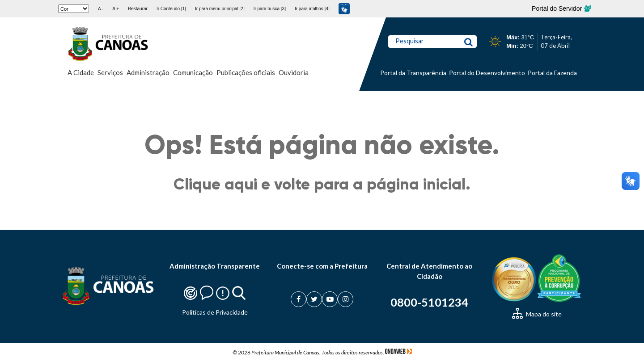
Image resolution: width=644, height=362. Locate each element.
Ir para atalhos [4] (312, 9)
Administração (148, 72)
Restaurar (138, 9)
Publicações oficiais (246, 72)
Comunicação (193, 72)
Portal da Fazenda (552, 73)
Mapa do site (537, 314)
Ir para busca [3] (270, 9)
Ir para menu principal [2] (220, 9)
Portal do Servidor (561, 8)
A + (116, 9)
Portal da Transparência (413, 73)
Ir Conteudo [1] (171, 9)
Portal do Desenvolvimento (487, 73)
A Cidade (81, 72)
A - (101, 9)
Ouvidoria (294, 72)
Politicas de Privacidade (215, 312)
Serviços (110, 72)
